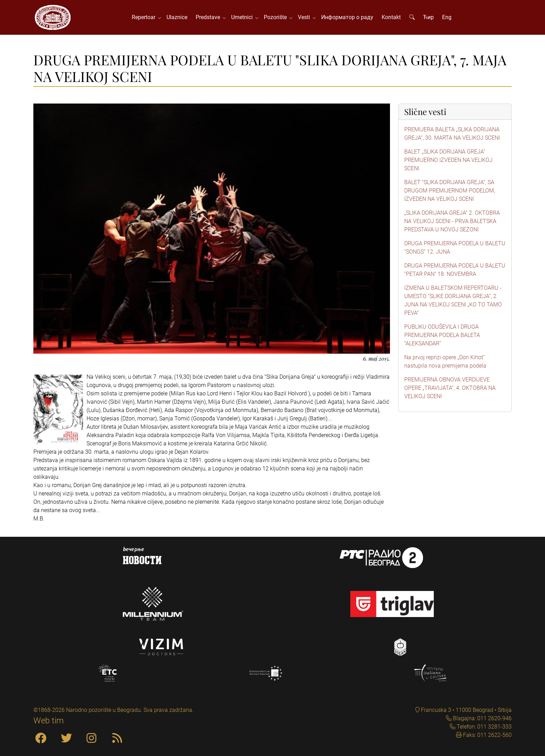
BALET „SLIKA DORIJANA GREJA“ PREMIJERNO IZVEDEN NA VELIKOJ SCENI (448, 160)
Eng (447, 17)
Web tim (48, 721)
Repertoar (145, 17)
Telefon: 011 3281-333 (483, 727)
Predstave (209, 17)
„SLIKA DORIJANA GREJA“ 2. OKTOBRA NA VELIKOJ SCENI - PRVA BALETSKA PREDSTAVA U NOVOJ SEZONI (452, 221)
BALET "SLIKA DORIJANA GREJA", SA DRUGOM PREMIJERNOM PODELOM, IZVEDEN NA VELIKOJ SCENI (450, 191)
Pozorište (277, 17)
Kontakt (391, 17)
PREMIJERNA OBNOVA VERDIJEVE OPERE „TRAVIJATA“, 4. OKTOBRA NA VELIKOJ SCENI (450, 388)
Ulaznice (177, 17)
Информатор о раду (347, 17)
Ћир (428, 17)
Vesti (305, 17)
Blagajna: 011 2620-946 (482, 718)
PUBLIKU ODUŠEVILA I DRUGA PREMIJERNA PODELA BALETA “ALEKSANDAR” (442, 335)
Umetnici (243, 17)
